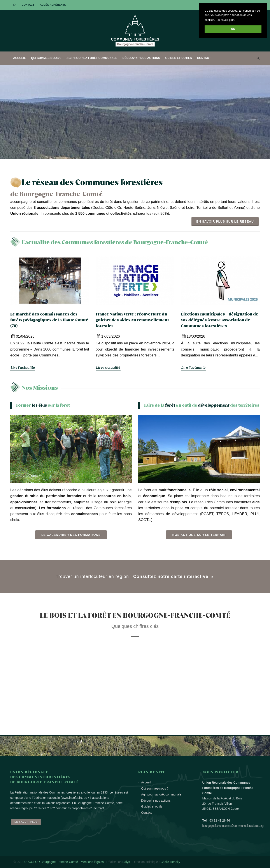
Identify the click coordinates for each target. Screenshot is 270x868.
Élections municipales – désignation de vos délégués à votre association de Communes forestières (220, 320)
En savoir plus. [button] (226, 20)
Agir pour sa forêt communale (92, 58)
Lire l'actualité (23, 367)
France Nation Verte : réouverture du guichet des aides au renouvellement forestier (132, 320)
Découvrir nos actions (141, 58)
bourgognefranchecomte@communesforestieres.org (233, 826)
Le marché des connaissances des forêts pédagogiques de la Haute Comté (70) (49, 320)
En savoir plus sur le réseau (225, 221)
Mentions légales (92, 862)
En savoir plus (26, 822)
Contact (28, 5)
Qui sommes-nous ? (46, 58)
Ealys (126, 862)
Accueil (19, 58)
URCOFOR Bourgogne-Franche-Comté (51, 862)
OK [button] (233, 29)
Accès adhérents (53, 5)
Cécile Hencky (170, 862)
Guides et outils (178, 58)
